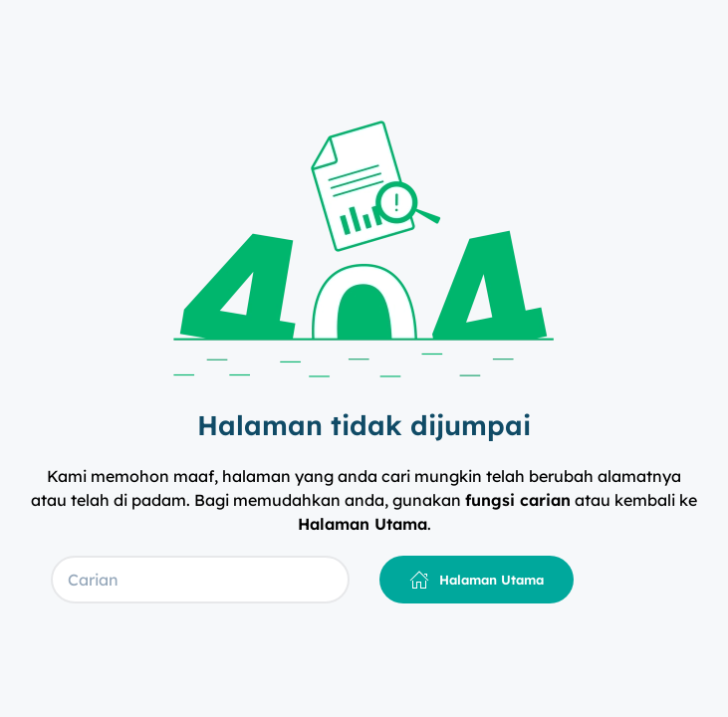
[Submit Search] (335, 580)
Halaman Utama (477, 580)
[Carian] (200, 580)
